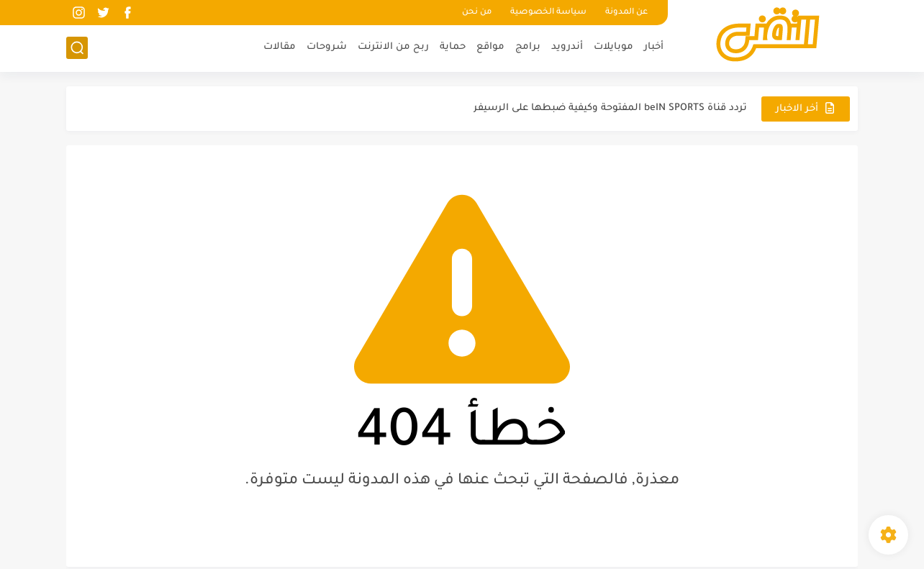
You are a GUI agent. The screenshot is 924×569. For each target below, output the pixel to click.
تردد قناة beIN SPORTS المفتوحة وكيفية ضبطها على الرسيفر (610, 108)
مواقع (490, 47)
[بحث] (77, 48)
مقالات (280, 47)
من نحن (477, 13)
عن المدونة (626, 13)
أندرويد (567, 47)
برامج (528, 47)
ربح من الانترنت (393, 47)
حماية (453, 47)
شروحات (327, 47)
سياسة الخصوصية (548, 13)
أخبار (654, 47)
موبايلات (613, 47)
